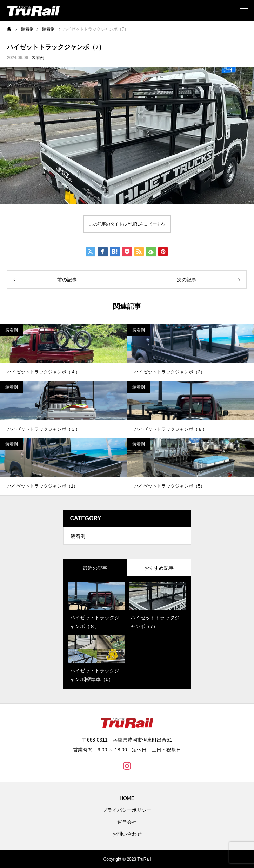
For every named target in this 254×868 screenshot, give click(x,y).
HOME (127, 798)
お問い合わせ (127, 834)
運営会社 (127, 822)
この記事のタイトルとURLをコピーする (127, 224)
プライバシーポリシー (127, 810)
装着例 (38, 58)
